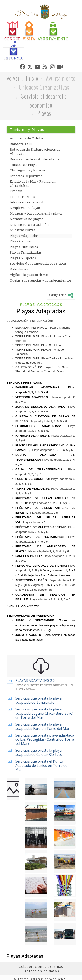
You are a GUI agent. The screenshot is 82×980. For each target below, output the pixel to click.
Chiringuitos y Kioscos (28, 170)
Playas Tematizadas (26, 252)
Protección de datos (41, 971)
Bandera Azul (21, 144)
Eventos (16, 191)
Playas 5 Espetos (23, 258)
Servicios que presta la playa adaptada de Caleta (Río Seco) (39, 752)
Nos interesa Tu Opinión (29, 225)
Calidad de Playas (24, 165)
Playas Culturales (24, 247)
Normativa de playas (27, 219)
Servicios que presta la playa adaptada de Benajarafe (38, 700)
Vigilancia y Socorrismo (29, 275)
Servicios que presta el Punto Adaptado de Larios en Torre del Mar (42, 765)
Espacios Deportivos (26, 176)
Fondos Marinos (22, 197)
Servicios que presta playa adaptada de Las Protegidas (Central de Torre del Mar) (45, 739)
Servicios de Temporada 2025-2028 (38, 264)
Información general (27, 202)
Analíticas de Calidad (27, 138)
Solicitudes (19, 269)
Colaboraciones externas (41, 967)
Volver (13, 78)
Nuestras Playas (23, 230)
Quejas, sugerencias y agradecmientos (41, 280)
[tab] (12, 31)
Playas (44, 113)
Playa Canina (20, 241)
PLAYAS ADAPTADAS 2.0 (35, 680)
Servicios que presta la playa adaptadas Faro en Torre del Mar (42, 726)
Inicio (32, 78)
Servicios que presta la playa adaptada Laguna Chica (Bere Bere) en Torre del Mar (44, 713)
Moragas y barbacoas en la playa (36, 213)
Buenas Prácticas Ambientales (34, 159)
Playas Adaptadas (24, 236)
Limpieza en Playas (25, 208)
